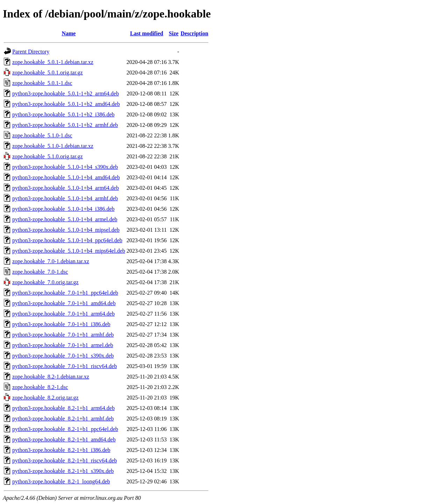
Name (69, 33)
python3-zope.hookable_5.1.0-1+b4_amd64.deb (66, 177)
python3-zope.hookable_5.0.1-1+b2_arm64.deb (66, 93)
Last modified (147, 33)
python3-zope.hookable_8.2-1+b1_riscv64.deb (65, 460)
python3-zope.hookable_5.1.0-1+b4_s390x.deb (65, 167)
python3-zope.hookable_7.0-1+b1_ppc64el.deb (65, 293)
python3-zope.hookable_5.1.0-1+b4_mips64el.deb (69, 251)
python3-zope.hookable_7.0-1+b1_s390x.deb (63, 356)
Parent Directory (31, 52)
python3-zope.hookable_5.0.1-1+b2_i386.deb (63, 114)
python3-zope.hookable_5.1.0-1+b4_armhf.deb (65, 198)
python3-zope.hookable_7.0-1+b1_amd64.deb (64, 303)
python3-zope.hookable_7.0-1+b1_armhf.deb (63, 335)
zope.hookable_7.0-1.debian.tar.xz (51, 261)
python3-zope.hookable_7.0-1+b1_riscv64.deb (65, 366)
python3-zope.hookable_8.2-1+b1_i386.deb (61, 450)
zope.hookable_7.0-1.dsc (40, 272)
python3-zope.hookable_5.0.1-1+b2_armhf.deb (65, 125)
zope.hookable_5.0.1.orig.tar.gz (48, 73)
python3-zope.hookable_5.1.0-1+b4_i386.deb (63, 209)
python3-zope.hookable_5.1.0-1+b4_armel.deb (65, 219)
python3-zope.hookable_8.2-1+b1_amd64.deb (64, 440)
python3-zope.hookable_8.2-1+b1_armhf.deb (63, 419)
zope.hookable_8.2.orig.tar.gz (45, 398)
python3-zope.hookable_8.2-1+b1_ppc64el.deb (65, 429)
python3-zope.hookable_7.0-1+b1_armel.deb (63, 345)
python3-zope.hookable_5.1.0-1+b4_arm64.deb (66, 188)
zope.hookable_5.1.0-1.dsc (42, 135)
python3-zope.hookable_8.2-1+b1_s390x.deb (63, 471)
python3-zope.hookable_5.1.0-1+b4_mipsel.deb (66, 230)
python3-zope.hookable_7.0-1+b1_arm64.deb (63, 314)
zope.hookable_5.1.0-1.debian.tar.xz (53, 146)
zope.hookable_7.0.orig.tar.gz (45, 282)
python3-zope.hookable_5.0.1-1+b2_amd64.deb (66, 104)
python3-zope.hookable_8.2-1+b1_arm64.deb (63, 408)
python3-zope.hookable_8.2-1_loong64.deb (61, 481)
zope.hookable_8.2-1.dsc (40, 387)
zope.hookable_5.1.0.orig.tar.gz (48, 156)
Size (174, 33)
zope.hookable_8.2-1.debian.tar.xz (51, 377)
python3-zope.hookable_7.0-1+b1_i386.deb (61, 324)
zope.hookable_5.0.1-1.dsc (42, 83)
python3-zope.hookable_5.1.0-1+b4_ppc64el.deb (67, 240)
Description (194, 33)
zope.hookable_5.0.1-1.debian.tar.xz (53, 62)
